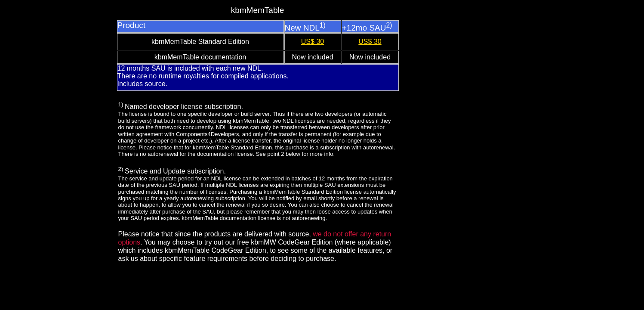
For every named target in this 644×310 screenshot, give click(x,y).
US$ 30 (313, 42)
